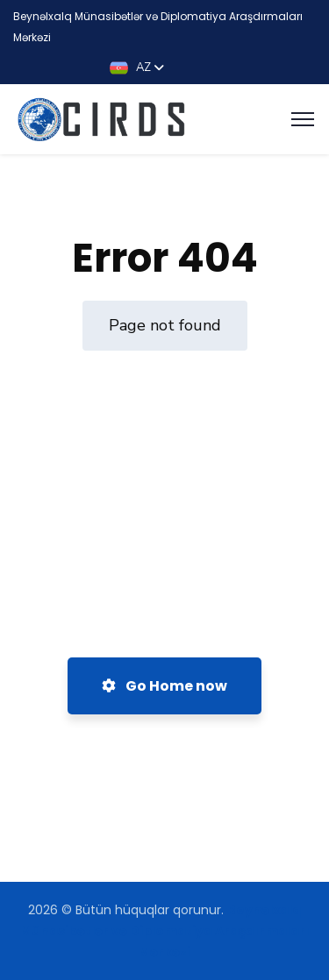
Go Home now (164, 686)
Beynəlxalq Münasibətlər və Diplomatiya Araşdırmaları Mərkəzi (165, 931)
